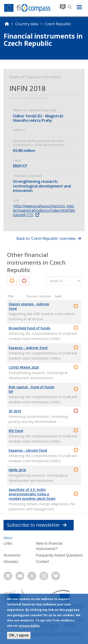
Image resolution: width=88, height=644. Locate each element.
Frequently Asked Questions (59, 555)
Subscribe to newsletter (37, 525)
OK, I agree (19, 636)
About (8, 538)
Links (8, 543)
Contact (42, 562)
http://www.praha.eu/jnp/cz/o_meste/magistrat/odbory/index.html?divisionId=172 (44, 210)
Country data (27, 24)
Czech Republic (58, 24)
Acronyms (12, 555)
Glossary (11, 562)
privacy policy (29, 627)
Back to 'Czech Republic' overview (46, 238)
